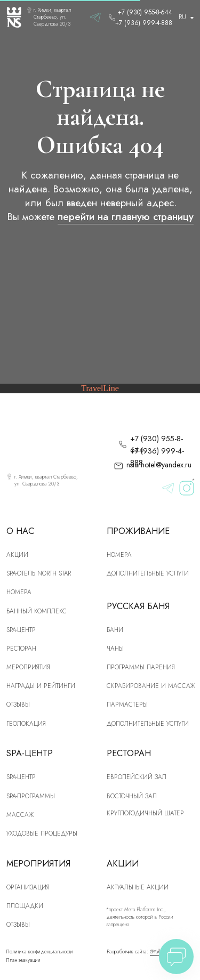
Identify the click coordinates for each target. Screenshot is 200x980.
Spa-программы (31, 796)
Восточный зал (132, 796)
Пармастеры (127, 704)
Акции (17, 554)
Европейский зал (137, 777)
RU (182, 17)
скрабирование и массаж (151, 686)
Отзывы (18, 704)
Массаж (20, 815)
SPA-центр (21, 630)
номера (19, 592)
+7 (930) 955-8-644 (145, 12)
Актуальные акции (138, 887)
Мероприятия (28, 667)
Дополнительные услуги (148, 573)
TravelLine (100, 388)
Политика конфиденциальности (40, 952)
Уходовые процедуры (42, 833)
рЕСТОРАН (21, 648)
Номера (119, 554)
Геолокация (26, 723)
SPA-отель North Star (39, 573)
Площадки (25, 906)
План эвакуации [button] (23, 960)
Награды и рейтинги (41, 686)
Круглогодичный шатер (145, 813)
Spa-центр (21, 777)
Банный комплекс (37, 611)
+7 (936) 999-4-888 (144, 23)
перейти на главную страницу (126, 217)
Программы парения (141, 667)
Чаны (115, 648)
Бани (115, 630)
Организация (28, 887)
